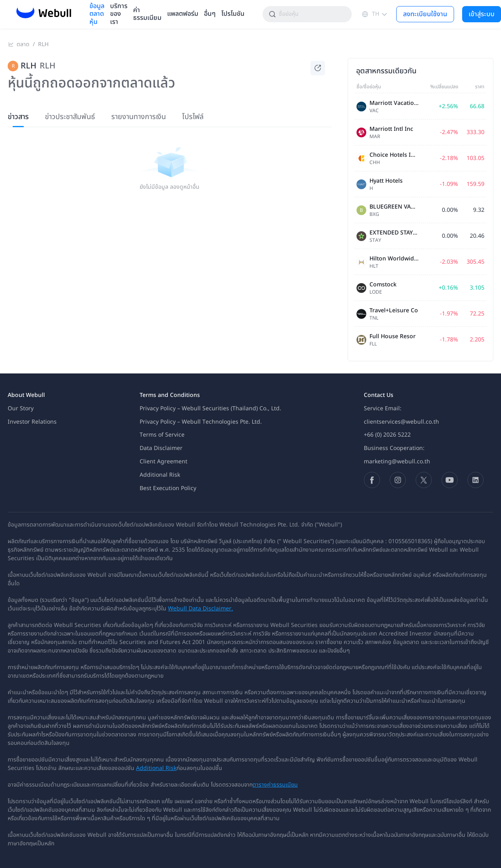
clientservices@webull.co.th (401, 422)
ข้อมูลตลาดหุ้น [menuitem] (97, 14)
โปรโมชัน (233, 14)
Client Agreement (163, 462)
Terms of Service (162, 435)
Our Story (21, 408)
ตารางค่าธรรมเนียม (275, 785)
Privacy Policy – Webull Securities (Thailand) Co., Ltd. (210, 408)
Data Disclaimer (161, 448)
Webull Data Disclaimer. (201, 609)
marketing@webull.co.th (397, 462)
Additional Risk (160, 475)
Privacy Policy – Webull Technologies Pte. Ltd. (201, 422)
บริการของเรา (119, 14)
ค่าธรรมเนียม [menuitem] (147, 14)
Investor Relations (32, 422)
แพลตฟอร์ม (183, 14)
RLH (43, 45)
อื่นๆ (210, 14)
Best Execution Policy (168, 488)
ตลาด (23, 45)
